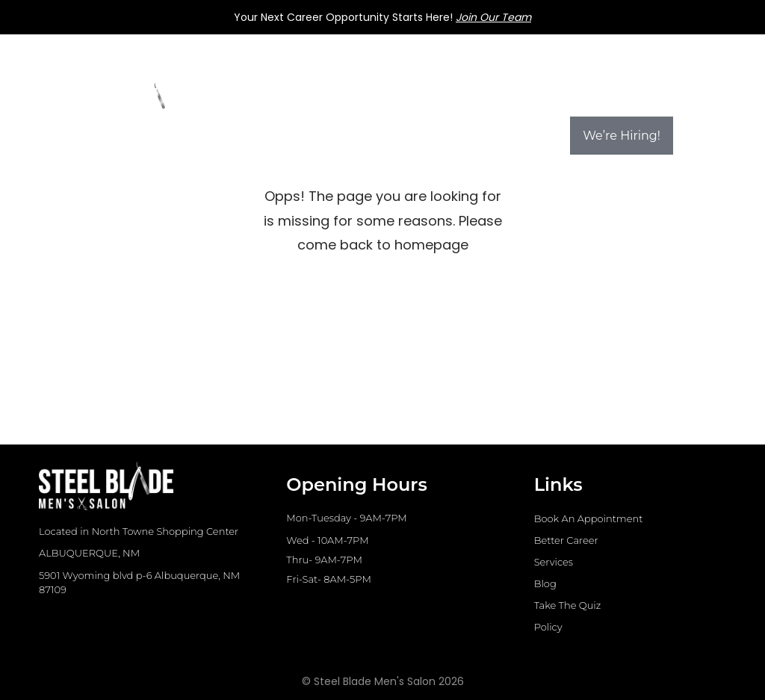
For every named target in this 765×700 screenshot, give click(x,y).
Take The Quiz (568, 605)
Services (554, 562)
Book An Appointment (589, 518)
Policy (548, 627)
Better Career (566, 540)
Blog (545, 583)
